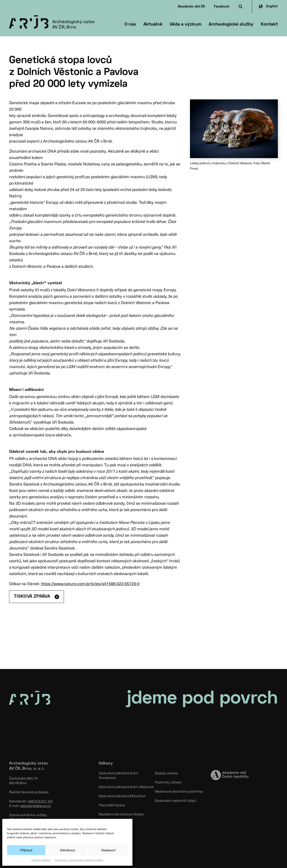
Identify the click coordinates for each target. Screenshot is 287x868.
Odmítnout (67, 850)
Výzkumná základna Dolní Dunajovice (118, 775)
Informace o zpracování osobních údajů (79, 860)
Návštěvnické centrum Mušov (121, 814)
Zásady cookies (41, 860)
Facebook (222, 7)
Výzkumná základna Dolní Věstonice (126, 787)
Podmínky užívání (168, 782)
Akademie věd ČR (191, 7)
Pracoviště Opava (112, 805)
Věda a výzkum (186, 24)
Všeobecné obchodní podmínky (179, 791)
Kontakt (269, 24)
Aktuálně (153, 24)
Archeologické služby (231, 24)
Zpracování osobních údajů (175, 800)
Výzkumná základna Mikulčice (122, 796)
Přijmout (26, 850)
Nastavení (108, 850)
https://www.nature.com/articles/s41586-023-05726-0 (90, 583)
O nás (130, 24)
